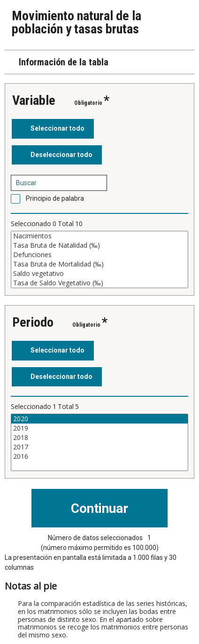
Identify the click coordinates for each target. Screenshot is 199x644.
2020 (99, 419)
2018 (99, 438)
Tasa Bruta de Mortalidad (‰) (99, 264)
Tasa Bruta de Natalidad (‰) (99, 245)
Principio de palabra (55, 198)
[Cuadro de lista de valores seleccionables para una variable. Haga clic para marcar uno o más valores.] (99, 259)
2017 (99, 447)
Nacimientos (99, 236)
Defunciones (99, 255)
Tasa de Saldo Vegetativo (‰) (99, 283)
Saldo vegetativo (99, 274)
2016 (99, 456)
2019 (99, 428)
